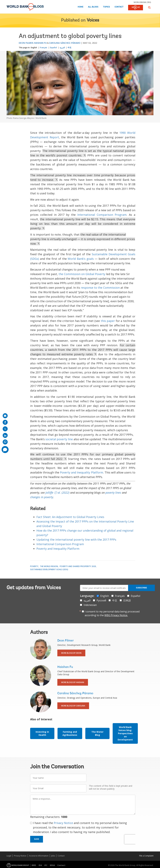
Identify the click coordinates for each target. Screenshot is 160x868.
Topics (106, 7)
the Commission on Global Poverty (82, 274)
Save (37, 839)
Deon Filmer (26, 43)
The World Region (49, 566)
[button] (149, 7)
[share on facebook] (5, 422)
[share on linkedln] (5, 435)
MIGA (52, 865)
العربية (62, 48)
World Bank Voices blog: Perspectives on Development (125, 733)
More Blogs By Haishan (73, 682)
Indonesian (90, 605)
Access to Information (39, 856)
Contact (119, 7)
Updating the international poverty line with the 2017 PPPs (76, 540)
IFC (46, 865)
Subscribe (141, 588)
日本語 (127, 600)
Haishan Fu (40, 43)
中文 (70, 48)
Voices (93, 20)
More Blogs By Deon (71, 653)
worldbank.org (142, 2)
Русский (101, 600)
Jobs (53, 856)
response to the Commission (100, 288)
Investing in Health (42, 733)
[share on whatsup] (5, 442)
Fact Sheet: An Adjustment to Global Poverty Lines (70, 517)
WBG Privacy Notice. (116, 615)
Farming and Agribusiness (70, 733)
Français (44, 48)
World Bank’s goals (81, 259)
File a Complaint (146, 856)
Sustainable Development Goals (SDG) (49, 569)
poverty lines (113, 493)
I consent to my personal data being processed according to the (112, 613)
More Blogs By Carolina (73, 706)
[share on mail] (5, 416)
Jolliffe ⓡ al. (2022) (57, 493)
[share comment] (5, 450)
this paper (108, 321)
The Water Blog (97, 733)
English (34, 48)
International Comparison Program (102, 215)
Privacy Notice (63, 823)
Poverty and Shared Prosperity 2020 (78, 566)
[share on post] (5, 429)
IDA (40, 865)
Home (80, 7)
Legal (9, 856)
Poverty (34, 566)
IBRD (34, 865)
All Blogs (93, 7)
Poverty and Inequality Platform (81, 472)
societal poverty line (59, 439)
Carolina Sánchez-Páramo (65, 43)
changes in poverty (42, 497)
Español (53, 48)
